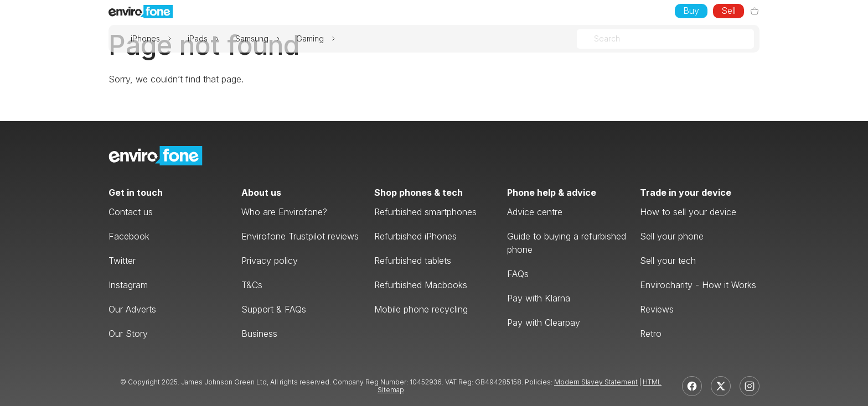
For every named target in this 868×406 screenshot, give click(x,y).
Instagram (128, 285)
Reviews (657, 309)
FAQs (518, 274)
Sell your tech (668, 261)
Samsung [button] (252, 39)
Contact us (131, 212)
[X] (721, 386)
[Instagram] (750, 386)
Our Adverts (132, 309)
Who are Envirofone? (284, 212)
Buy (691, 11)
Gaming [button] (310, 39)
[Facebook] (692, 386)
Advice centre (535, 212)
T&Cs (252, 285)
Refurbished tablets (413, 261)
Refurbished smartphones (425, 212)
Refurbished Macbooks (421, 285)
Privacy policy (270, 261)
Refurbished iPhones (415, 236)
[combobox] (595, 39)
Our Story (128, 334)
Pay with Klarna (539, 298)
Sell (728, 11)
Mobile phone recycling (421, 309)
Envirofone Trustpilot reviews (300, 236)
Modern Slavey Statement (596, 382)
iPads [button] (198, 39)
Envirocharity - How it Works (698, 285)
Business (259, 334)
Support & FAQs (274, 309)
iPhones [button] (145, 39)
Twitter (122, 261)
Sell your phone (672, 236)
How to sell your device (688, 212)
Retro (651, 334)
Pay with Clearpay (544, 322)
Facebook (129, 236)
